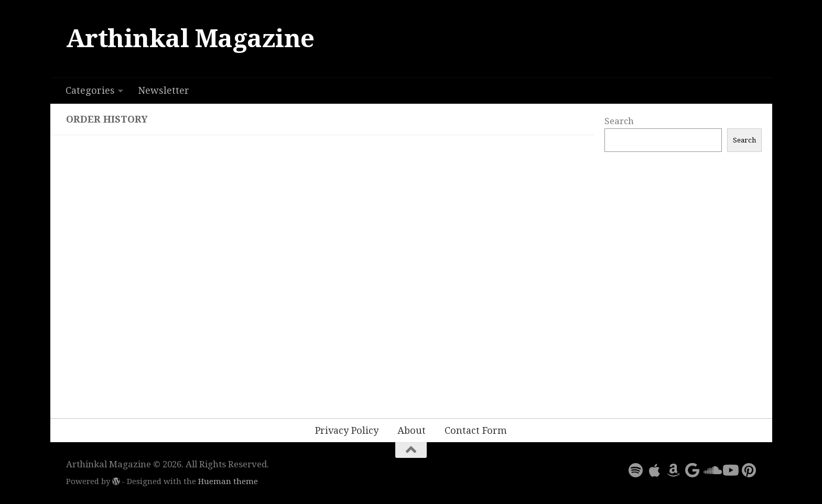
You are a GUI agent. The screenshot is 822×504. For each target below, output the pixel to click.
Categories (90, 90)
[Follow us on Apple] (654, 470)
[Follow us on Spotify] (635, 470)
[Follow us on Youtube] (730, 470)
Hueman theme (228, 481)
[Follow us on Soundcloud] (711, 470)
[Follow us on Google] (692, 470)
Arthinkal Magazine (190, 39)
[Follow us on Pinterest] (749, 470)
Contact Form (476, 430)
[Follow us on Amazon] (673, 470)
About (412, 430)
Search (619, 121)
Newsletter (164, 90)
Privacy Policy (347, 430)
